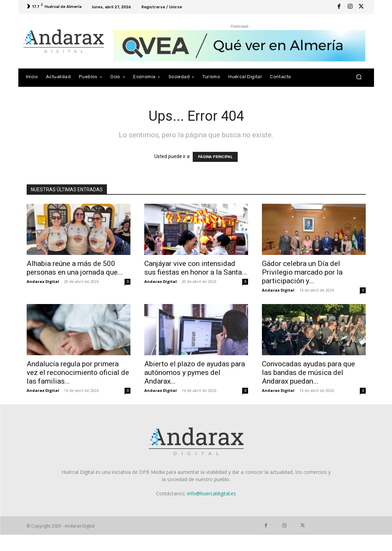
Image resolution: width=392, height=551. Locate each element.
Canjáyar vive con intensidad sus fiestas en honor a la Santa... (196, 268)
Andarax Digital (43, 281)
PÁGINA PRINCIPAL (215, 157)
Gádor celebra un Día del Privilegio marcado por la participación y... (302, 272)
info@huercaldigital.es (212, 493)
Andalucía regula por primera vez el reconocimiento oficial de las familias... (78, 373)
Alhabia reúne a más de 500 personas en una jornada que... (75, 268)
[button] (359, 77)
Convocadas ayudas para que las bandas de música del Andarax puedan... (308, 373)
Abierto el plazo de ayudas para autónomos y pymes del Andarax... (195, 373)
